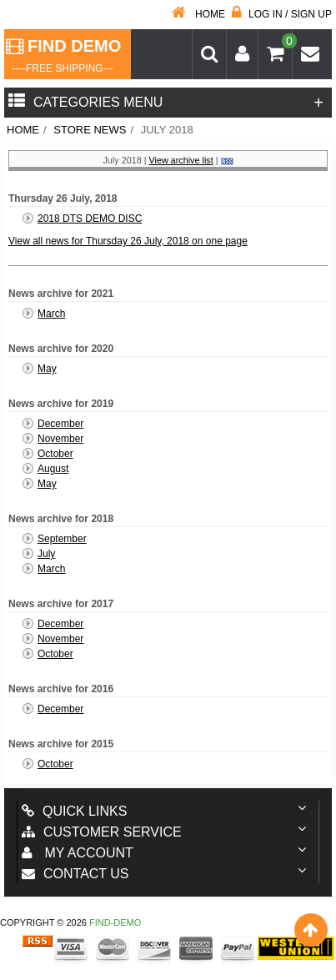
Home (198, 14)
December (60, 424)
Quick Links (74, 811)
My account (78, 853)
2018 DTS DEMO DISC (90, 219)
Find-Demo (115, 922)
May (47, 369)
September (62, 539)
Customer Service (102, 832)
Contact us (75, 874)
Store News (90, 130)
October (55, 454)
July (46, 554)
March (51, 314)
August (53, 469)
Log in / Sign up (282, 14)
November (60, 439)
